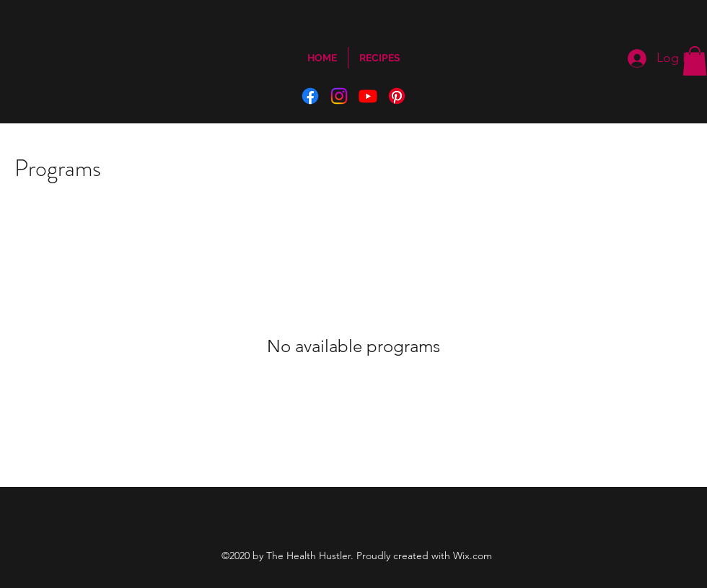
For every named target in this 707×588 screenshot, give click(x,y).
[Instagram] (339, 96)
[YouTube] (368, 96)
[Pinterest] (397, 96)
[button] (695, 61)
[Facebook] (310, 96)
